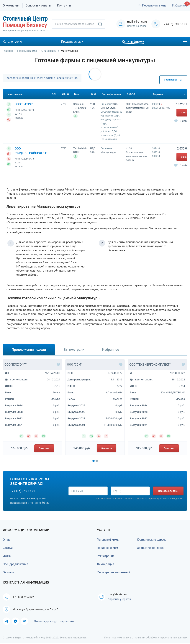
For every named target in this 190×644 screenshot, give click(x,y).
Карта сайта (67, 622)
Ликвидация (105, 564)
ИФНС (7, 556)
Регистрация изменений (114, 572)
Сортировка (173, 80)
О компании (11, 5)
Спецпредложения (15, 564)
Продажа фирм (107, 548)
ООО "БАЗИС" (24, 104)
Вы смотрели (74, 350)
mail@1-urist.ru (118, 595)
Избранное (180, 5)
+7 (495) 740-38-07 (175, 24)
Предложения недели (29, 350)
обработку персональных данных (166, 499)
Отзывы (8, 572)
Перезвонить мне (152, 6)
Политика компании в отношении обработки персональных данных (146, 638)
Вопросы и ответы (38, 5)
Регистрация (106, 556)
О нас (7, 540)
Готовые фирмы (108, 540)
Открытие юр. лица (150, 548)
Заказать (44, 448)
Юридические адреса (152, 540)
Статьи (8, 548)
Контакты (64, 5)
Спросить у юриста (120, 599)
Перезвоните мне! (168, 491)
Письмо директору (45, 622)
